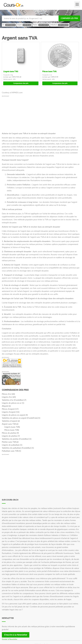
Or (9, 25)
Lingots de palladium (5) (12, 445)
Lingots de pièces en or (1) (13, 403)
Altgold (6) (6, 406)
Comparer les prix (69, 18)
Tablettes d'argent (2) (11, 421)
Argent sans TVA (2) (10, 424)
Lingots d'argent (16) (11, 412)
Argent (24, 25)
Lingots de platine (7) (11, 436)
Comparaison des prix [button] (21, 83)
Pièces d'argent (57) (10, 409)
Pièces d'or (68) (8, 394)
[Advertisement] (41, 114)
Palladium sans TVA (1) (11, 451)
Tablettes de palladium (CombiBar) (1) (18, 448)
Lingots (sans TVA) (11, 72)
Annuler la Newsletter (10, 639)
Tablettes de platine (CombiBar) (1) (17, 439)
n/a (14, 79)
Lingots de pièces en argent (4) (15, 415)
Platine (41, 25)
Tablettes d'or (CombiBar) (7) (14, 400)
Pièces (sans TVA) (49, 72)
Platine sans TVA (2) (10, 442)
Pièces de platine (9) (10, 433)
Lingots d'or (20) (9, 397)
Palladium (60, 25)
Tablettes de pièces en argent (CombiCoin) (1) (21, 418)
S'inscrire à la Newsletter (16, 635)
